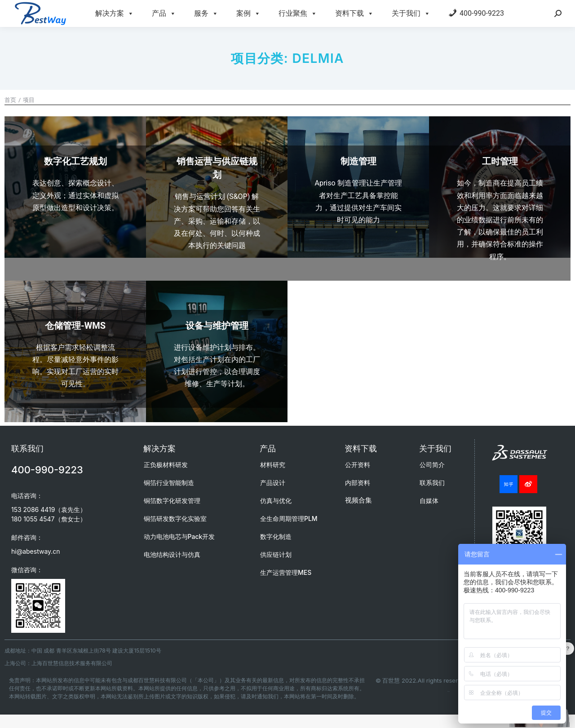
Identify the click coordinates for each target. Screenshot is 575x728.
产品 (164, 13)
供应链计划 (276, 554)
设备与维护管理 (217, 326)
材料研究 (273, 465)
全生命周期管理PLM (289, 518)
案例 (248, 13)
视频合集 (358, 500)
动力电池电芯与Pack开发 (179, 536)
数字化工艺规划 (75, 161)
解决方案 (115, 13)
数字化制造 (276, 536)
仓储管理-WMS (75, 326)
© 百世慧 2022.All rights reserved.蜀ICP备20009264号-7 (454, 680)
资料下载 (354, 13)
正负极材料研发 (166, 465)
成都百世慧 (449, 691)
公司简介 (432, 465)
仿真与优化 (276, 501)
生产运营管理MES (286, 572)
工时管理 (500, 161)
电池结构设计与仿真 (172, 554)
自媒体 (429, 501)
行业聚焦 (298, 13)
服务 (206, 13)
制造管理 (358, 161)
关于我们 (411, 13)
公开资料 (358, 465)
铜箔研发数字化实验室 (175, 518)
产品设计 (273, 483)
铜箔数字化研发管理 (172, 501)
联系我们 (432, 483)
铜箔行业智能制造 (169, 483)
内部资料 (358, 483)
